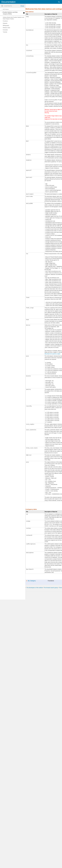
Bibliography (6, 26)
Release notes (6, 28)
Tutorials (5, 32)
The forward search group (51, 588)
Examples (5, 30)
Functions (5, 21)
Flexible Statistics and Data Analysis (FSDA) (10, 13)
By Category (32, 581)
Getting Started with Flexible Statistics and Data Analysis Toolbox (13, 18)
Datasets (5, 23)
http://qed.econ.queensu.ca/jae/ (53, 354)
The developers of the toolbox (35, 588)
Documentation (8, 2)
